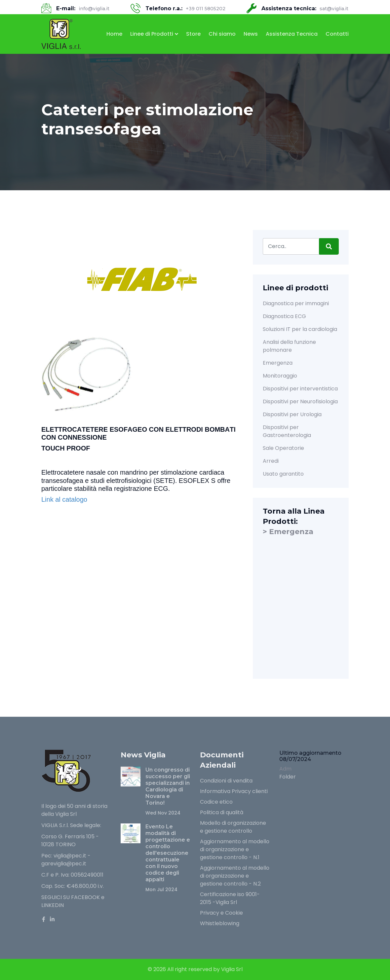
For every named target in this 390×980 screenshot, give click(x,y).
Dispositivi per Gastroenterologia (287, 431)
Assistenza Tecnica (292, 34)
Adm (285, 769)
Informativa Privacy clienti (234, 791)
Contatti (337, 34)
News (251, 34)
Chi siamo (222, 34)
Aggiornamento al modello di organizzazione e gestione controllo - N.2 (235, 876)
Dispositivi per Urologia (292, 414)
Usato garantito (283, 474)
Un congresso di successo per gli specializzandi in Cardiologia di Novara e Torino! (168, 786)
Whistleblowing (220, 923)
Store (193, 34)
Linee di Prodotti (152, 34)
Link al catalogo (64, 499)
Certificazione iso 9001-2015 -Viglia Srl (230, 898)
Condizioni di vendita (226, 781)
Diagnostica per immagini (296, 303)
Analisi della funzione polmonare (289, 346)
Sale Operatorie (283, 448)
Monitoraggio (280, 376)
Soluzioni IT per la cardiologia (300, 329)
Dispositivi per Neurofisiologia (300, 401)
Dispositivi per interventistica (300, 389)
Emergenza (278, 363)
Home (114, 34)
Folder (288, 777)
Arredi (271, 461)
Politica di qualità (222, 812)
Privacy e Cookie (221, 913)
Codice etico (216, 802)
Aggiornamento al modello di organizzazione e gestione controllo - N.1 (235, 849)
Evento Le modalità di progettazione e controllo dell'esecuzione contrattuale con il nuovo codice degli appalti (168, 853)
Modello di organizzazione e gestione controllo (233, 827)
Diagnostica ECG (284, 316)
